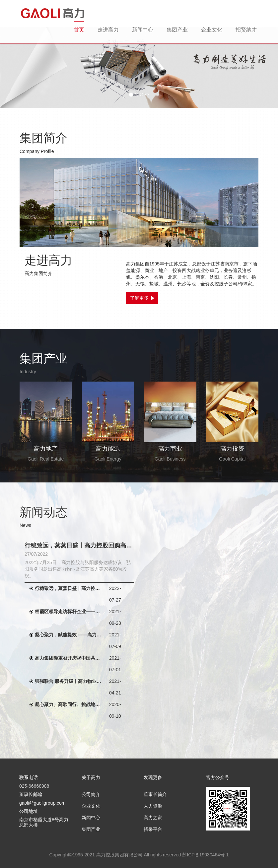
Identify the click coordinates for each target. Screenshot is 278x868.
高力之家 (153, 818)
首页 (79, 30)
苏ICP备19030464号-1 (205, 855)
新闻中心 (143, 30)
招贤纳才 (246, 30)
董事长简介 (155, 794)
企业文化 (212, 30)
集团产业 (177, 30)
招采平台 (153, 829)
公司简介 (91, 794)
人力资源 (153, 806)
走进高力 (108, 30)
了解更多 (142, 298)
